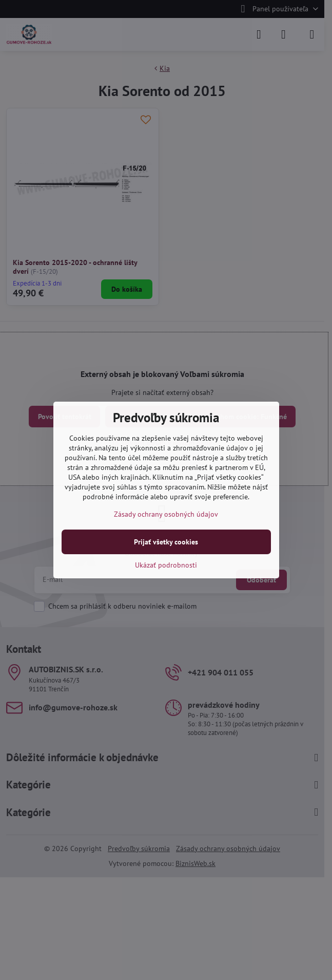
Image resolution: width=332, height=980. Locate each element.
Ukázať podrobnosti (166, 565)
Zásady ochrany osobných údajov (166, 514)
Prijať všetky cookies (166, 542)
